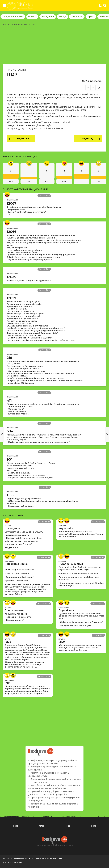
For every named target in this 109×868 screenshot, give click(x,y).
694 (10, 431)
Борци (62, 17)
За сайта (7, 858)
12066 (12, 232)
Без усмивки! (67, 529)
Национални (16, 70)
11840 (16, 826)
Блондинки (48, 17)
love (64, 181)
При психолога (14, 610)
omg (99, 181)
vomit (29, 181)
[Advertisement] (54, 45)
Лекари (8, 526)
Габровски (77, 17)
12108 (8, 642)
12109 (62, 642)
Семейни (62, 526)
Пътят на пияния (71, 564)
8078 (94, 826)
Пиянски (62, 561)
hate (11, 181)
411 (9, 400)
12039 (11, 277)
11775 (42, 826)
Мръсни (62, 639)
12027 (11, 298)
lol (81, 181)
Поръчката (66, 610)
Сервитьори (64, 607)
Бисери (32, 17)
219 (9, 358)
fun (47, 181)
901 (10, 459)
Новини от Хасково (24, 858)
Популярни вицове (13, 17)
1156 (10, 495)
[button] (4, 6)
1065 (68, 826)
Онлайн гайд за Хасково (49, 858)
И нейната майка (16, 564)
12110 (7, 683)
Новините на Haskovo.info (41, 750)
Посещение (12, 529)
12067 (12, 203)
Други (91, 17)
